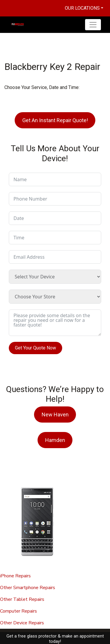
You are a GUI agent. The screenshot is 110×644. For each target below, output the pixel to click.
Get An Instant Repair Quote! (55, 120)
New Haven (55, 415)
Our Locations (82, 8)
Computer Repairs (18, 611)
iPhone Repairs (15, 576)
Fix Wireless (29, 636)
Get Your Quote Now (35, 348)
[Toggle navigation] (93, 25)
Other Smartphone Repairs (28, 588)
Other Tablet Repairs (22, 599)
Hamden (55, 440)
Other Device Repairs (22, 623)
